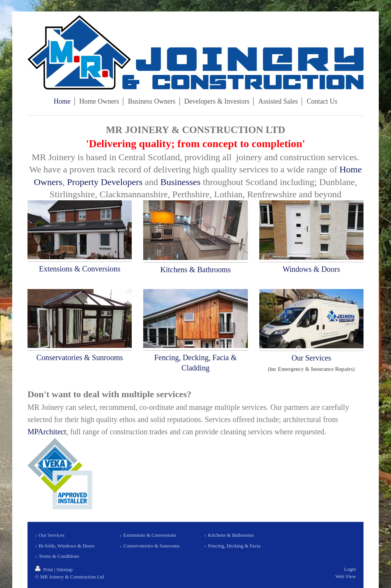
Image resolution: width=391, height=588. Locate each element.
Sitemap (65, 569)
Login (350, 569)
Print (45, 569)
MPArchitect (47, 432)
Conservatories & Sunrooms (80, 357)
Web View (346, 576)
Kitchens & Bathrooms (195, 270)
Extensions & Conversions (80, 269)
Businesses (180, 182)
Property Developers (105, 182)
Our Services (311, 358)
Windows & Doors (311, 269)
